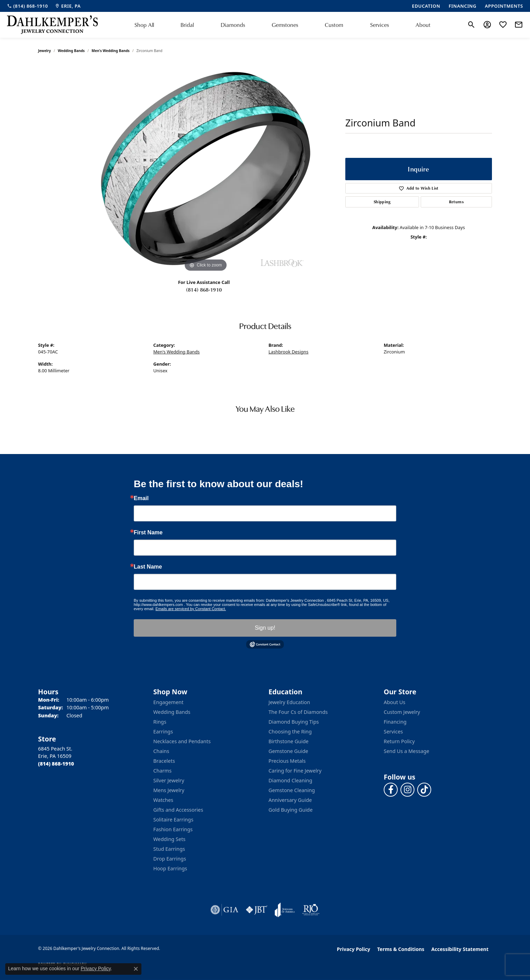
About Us (395, 702)
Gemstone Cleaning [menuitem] (292, 790)
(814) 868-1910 (204, 290)
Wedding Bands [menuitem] (172, 712)
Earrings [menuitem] (163, 732)
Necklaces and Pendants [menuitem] (182, 741)
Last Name (148, 567)
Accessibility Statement (460, 949)
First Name (148, 533)
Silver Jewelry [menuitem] (169, 780)
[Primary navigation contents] (282, 25)
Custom (334, 25)
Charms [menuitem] (162, 771)
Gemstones (285, 25)
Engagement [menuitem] (168, 702)
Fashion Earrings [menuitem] (173, 829)
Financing (395, 722)
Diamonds (233, 25)
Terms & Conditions (401, 949)
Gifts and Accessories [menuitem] (178, 810)
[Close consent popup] (136, 969)
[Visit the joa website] (285, 910)
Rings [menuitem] (160, 722)
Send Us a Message (406, 751)
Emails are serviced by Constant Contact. (191, 609)
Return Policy (399, 741)
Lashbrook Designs (288, 352)
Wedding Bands (71, 51)
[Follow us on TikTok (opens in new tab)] (424, 790)
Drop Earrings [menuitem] (170, 859)
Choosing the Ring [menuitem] (290, 732)
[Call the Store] (56, 764)
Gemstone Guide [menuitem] (288, 751)
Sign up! (265, 628)
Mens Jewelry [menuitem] (169, 790)
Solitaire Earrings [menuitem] (173, 820)
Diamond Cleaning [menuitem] (290, 780)
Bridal (187, 25)
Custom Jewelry (402, 712)
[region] (206, 169)
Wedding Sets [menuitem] (169, 839)
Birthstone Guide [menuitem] (289, 741)
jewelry (45, 51)
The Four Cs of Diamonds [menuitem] (298, 712)
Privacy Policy (354, 949)
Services (380, 25)
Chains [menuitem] (161, 751)
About (423, 25)
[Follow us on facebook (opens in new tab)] (391, 790)
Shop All (144, 25)
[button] (472, 25)
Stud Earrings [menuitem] (169, 849)
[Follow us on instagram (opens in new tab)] (407, 790)
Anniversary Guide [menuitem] (290, 800)
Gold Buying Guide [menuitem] (290, 810)
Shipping (382, 202)
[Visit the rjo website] (311, 910)
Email (141, 498)
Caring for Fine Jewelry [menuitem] (295, 771)
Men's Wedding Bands (111, 51)
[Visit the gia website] (224, 910)
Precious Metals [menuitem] (287, 761)
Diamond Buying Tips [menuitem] (294, 722)
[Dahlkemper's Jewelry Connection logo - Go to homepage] (52, 25)
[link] (27, 6)
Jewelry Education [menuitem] (289, 702)
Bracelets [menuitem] (164, 761)
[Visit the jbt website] (257, 910)
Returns (456, 202)
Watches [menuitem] (163, 800)
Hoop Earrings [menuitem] (170, 868)
